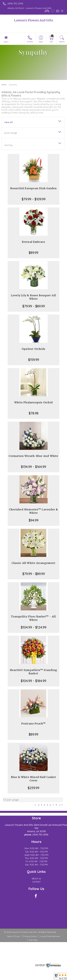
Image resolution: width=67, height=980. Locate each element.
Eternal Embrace (34, 242)
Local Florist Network (50, 936)
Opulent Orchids (33, 349)
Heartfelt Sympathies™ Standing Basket (33, 672)
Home (4, 85)
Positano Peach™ (34, 724)
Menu (6, 42)
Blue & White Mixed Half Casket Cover (34, 779)
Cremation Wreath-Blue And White (33, 456)
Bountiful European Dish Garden (34, 188)
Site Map (33, 940)
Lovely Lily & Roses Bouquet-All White (33, 297)
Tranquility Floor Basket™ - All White (33, 618)
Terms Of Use (13, 936)
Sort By (8, 145)
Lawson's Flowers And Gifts (33, 20)
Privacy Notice (30, 936)
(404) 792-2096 (15, 4)
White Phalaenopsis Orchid (33, 402)
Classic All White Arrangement (33, 563)
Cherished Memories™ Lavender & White (33, 511)
